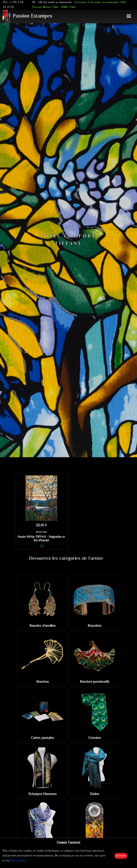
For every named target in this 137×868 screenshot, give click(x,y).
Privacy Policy (18, 861)
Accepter (121, 856)
